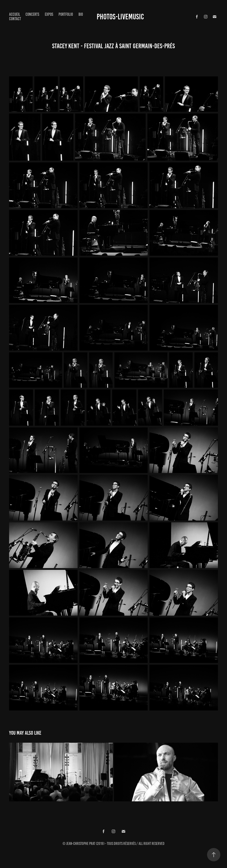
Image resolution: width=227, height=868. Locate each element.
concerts (32, 14)
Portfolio (66, 14)
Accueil (15, 14)
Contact (15, 19)
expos (49, 14)
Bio (81, 14)
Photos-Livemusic (120, 17)
